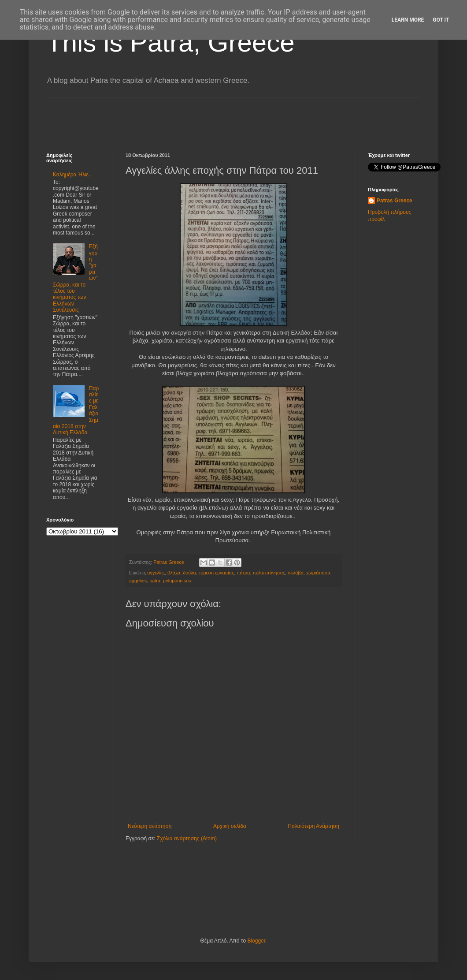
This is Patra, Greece (170, 43)
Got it (441, 20)
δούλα (189, 573)
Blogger (256, 941)
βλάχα (174, 573)
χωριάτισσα (318, 573)
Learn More (408, 20)
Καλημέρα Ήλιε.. (72, 175)
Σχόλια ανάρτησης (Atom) (187, 838)
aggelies (138, 581)
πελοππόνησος (269, 573)
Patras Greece (395, 201)
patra (155, 581)
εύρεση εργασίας (216, 573)
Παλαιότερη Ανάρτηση (313, 826)
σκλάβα (296, 573)
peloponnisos (177, 581)
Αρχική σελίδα (230, 826)
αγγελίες (156, 573)
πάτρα (243, 573)
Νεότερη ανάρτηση (150, 826)
